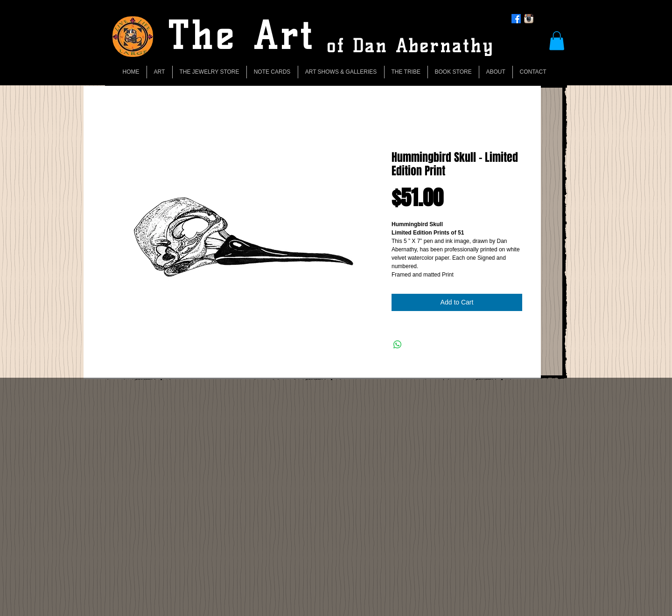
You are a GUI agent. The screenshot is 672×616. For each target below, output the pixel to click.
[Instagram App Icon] (529, 19)
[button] (557, 41)
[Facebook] (516, 19)
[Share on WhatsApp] (398, 345)
